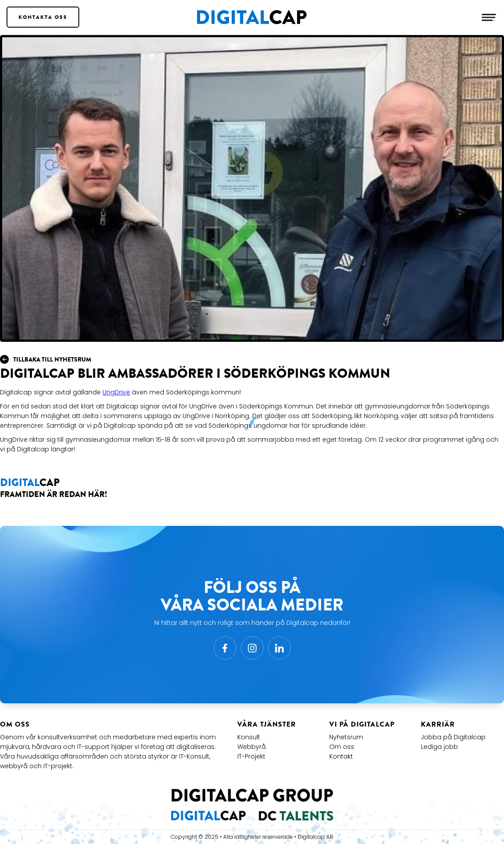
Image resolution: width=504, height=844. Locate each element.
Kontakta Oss (43, 17)
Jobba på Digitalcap (453, 737)
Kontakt (341, 756)
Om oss (342, 747)
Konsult (249, 737)
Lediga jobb (439, 747)
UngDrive (116, 392)
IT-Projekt (251, 756)
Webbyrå (252, 747)
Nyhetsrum (346, 737)
